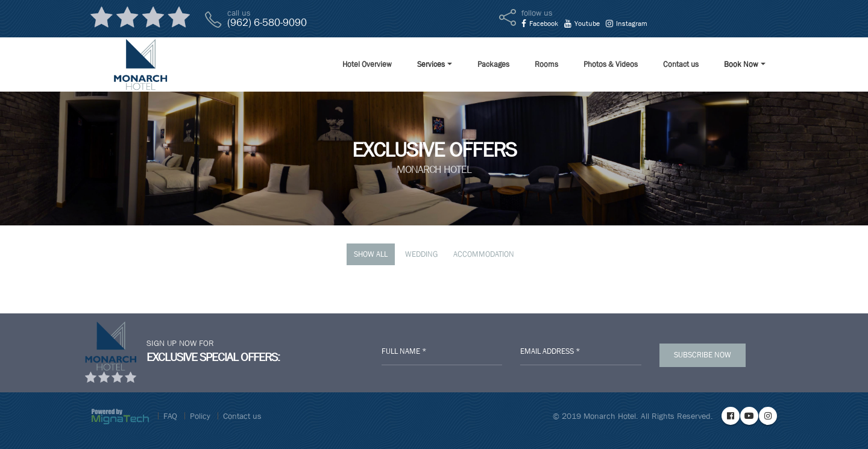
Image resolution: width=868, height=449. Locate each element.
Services (431, 64)
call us (239, 13)
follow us (537, 13)
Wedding (421, 254)
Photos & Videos (611, 64)
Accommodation (484, 254)
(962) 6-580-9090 (267, 23)
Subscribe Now (703, 355)
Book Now (741, 64)
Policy (200, 416)
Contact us (681, 64)
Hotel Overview (367, 64)
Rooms (546, 64)
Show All (371, 254)
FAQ (170, 416)
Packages (493, 64)
